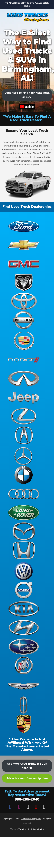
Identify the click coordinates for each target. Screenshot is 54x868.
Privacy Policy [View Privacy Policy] (38, 829)
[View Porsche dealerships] (24, 724)
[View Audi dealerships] (24, 494)
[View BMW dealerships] (24, 475)
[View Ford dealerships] (24, 226)
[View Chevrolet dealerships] (24, 245)
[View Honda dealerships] (24, 550)
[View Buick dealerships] (24, 665)
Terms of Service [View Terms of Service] (18, 829)
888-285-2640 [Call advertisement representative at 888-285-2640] (27, 799)
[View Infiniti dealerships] (24, 379)
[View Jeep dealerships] (24, 397)
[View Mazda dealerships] (24, 531)
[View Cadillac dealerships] (24, 341)
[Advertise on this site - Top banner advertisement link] (27, 5)
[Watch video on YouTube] (27, 107)
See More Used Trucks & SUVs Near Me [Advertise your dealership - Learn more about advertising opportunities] (27, 766)
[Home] (27, 16)
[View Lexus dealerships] (24, 416)
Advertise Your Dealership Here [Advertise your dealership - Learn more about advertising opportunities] (27, 778)
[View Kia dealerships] (24, 609)
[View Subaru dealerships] (24, 647)
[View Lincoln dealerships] (24, 705)
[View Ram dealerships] (24, 282)
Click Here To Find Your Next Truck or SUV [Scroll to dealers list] (27, 95)
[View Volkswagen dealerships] (24, 571)
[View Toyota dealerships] (24, 301)
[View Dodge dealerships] (24, 360)
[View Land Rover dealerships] (24, 513)
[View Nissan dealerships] (24, 320)
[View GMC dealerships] (24, 264)
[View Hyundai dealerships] (24, 628)
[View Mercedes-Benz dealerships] (24, 456)
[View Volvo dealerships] (24, 590)
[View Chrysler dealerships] (24, 686)
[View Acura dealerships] (24, 435)
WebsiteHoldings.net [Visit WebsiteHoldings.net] (31, 819)
